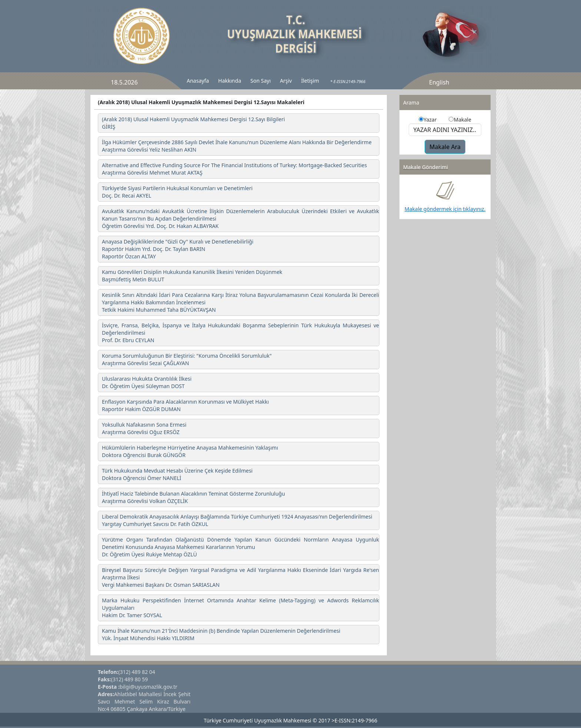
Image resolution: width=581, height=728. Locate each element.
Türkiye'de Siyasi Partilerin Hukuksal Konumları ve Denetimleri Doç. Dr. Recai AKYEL (177, 192)
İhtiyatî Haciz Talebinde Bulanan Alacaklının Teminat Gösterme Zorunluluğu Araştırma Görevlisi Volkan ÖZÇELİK (193, 497)
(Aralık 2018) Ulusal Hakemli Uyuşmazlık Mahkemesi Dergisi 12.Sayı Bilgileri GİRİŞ (193, 123)
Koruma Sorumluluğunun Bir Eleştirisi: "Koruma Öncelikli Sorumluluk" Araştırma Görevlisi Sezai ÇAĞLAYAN (187, 359)
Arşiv (286, 81)
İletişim (310, 81)
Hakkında (230, 81)
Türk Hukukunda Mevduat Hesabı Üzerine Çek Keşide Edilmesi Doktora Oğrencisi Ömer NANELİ (177, 474)
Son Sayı (261, 81)
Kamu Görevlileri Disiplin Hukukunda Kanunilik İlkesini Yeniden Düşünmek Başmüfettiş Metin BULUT (192, 276)
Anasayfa (198, 81)
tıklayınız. (474, 209)
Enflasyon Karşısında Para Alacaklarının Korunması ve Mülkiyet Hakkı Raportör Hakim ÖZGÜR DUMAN (185, 405)
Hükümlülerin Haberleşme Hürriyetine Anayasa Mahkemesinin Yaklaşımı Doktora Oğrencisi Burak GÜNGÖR (190, 451)
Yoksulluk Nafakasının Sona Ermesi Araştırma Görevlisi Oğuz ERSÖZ (144, 428)
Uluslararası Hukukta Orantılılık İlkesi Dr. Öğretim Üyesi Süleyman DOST (147, 382)
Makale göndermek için (434, 209)
